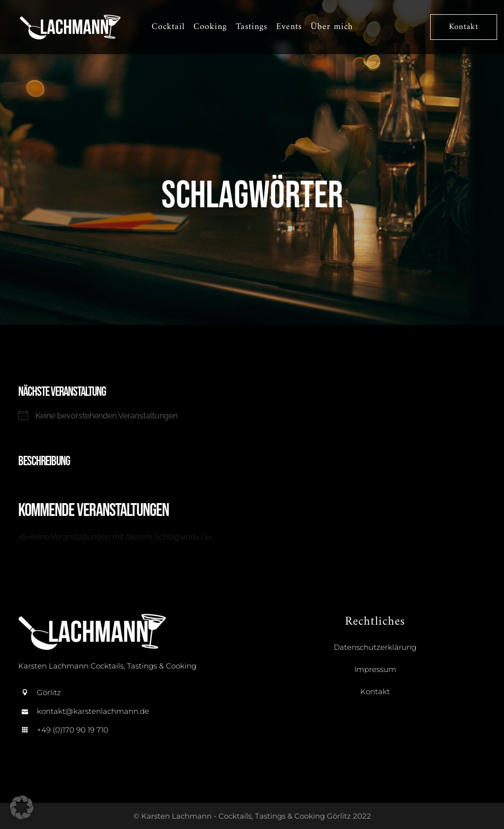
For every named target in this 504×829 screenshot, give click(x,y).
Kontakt (466, 27)
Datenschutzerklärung (375, 647)
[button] (22, 807)
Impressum (375, 669)
